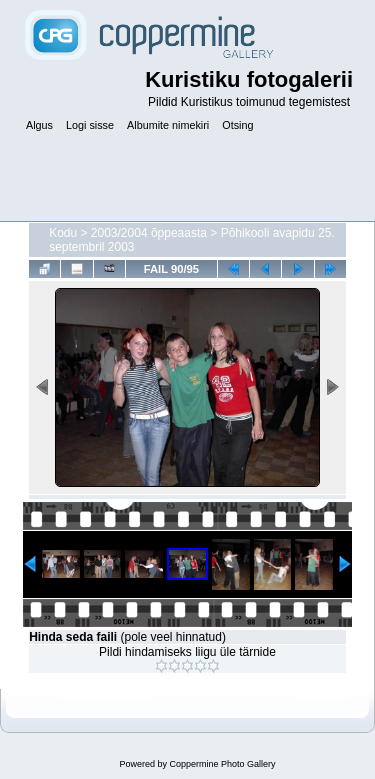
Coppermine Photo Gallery (222, 764)
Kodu (63, 233)
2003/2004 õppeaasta (149, 233)
